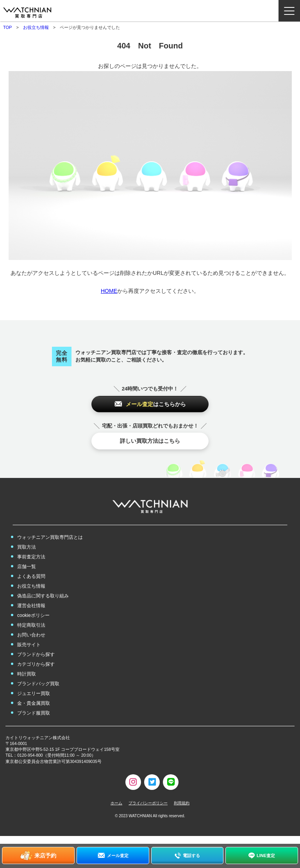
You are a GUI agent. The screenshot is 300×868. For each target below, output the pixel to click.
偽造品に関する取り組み (43, 596)
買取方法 (27, 547)
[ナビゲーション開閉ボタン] (289, 11)
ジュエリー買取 (34, 693)
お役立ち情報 (36, 27)
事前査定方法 (31, 557)
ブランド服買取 (34, 713)
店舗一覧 (27, 567)
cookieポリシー (33, 615)
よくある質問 (31, 576)
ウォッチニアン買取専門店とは (50, 537)
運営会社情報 (31, 606)
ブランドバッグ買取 (38, 684)
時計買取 (27, 674)
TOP (7, 27)
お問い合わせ (31, 635)
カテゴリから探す (36, 664)
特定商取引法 (31, 625)
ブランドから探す (36, 654)
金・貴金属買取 (34, 703)
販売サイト (29, 645)
